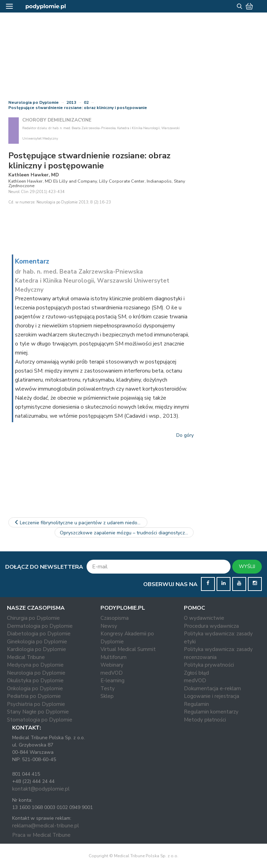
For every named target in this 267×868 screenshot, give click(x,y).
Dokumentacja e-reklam (212, 688)
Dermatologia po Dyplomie (40, 626)
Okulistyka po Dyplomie (35, 681)
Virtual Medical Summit (128, 649)
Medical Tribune (26, 657)
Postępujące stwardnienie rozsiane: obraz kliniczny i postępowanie (78, 108)
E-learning (112, 681)
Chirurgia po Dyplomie (33, 618)
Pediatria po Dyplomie (34, 696)
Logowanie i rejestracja (212, 696)
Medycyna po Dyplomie (35, 665)
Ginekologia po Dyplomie (37, 642)
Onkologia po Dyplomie (35, 688)
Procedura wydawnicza (211, 626)
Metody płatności (205, 720)
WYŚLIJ (247, 566)
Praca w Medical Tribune (41, 835)
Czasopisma (115, 618)
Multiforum (114, 657)
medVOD (112, 673)
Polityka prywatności (209, 665)
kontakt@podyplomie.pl (41, 789)
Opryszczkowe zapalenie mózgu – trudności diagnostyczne (127, 533)
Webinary (112, 665)
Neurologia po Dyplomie (34, 102)
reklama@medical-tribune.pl (46, 826)
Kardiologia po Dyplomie (37, 649)
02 (86, 102)
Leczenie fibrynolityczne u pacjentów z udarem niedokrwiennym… (80, 523)
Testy (108, 688)
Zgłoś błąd (196, 673)
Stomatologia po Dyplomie (40, 720)
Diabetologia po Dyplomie (39, 634)
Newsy (109, 626)
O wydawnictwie (204, 618)
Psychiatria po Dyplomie (36, 704)
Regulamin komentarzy (211, 712)
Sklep (107, 696)
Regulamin (196, 704)
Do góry (185, 435)
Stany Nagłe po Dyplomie (38, 712)
